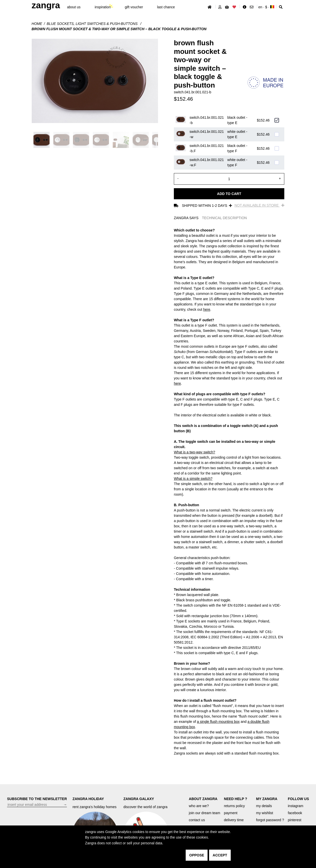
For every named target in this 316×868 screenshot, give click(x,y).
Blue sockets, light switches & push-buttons (92, 24)
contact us (197, 820)
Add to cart (229, 194)
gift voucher (134, 7)
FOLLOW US (298, 799)
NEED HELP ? (235, 799)
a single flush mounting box (218, 722)
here (207, 309)
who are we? (199, 806)
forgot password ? (270, 820)
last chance (166, 7)
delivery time (234, 820)
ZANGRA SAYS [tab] (186, 218)
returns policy (234, 806)
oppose (197, 855)
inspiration (103, 7)
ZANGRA (46, 5)
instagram (295, 806)
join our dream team (205, 813)
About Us (74, 7)
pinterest (295, 820)
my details (264, 806)
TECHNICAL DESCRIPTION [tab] (224, 218)
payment (231, 813)
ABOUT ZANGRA (203, 799)
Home (37, 24)
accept (220, 855)
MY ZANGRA (267, 799)
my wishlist (265, 813)
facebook (295, 813)
